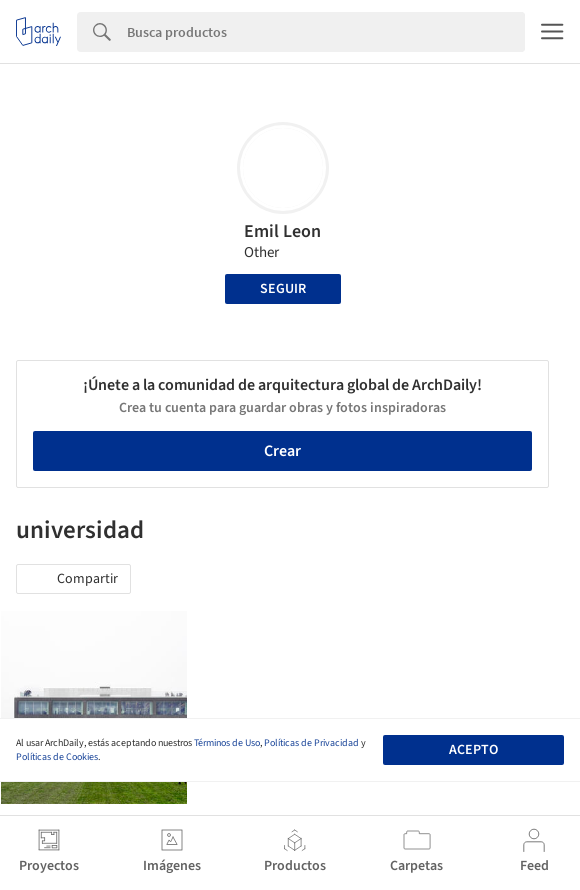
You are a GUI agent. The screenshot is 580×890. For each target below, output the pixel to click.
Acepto (473, 750)
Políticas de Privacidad (311, 743)
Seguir (283, 289)
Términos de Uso (227, 743)
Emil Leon (282, 231)
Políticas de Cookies (57, 757)
